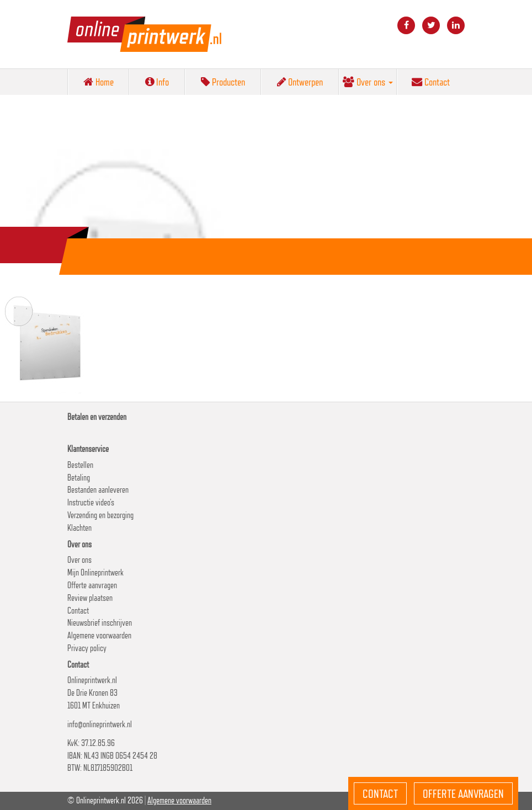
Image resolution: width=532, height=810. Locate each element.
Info (157, 82)
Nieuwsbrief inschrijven (100, 623)
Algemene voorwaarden (99, 635)
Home (99, 82)
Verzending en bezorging (100, 515)
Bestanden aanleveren (98, 490)
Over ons (368, 82)
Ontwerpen (300, 82)
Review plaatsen (90, 598)
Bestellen (80, 465)
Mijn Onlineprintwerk (95, 572)
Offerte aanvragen (92, 585)
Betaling (79, 478)
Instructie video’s (91, 502)
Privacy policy (87, 648)
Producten (223, 82)
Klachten (79, 528)
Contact (431, 82)
